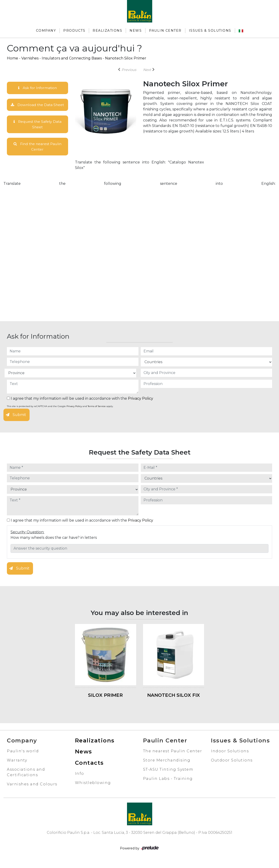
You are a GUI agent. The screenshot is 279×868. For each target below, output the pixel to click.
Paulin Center (165, 31)
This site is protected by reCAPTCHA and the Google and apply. (60, 412)
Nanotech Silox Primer (126, 58)
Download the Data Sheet (37, 108)
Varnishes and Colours (32, 790)
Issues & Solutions (210, 31)
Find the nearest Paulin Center (37, 153)
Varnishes (30, 58)
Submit (16, 421)
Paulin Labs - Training (168, 785)
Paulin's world (23, 757)
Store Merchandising (167, 766)
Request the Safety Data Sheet (37, 130)
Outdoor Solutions (232, 766)
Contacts (89, 769)
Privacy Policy (141, 405)
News (136, 31)
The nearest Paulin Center (173, 757)
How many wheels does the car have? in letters (54, 544)
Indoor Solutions (230, 757)
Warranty (17, 766)
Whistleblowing (93, 789)
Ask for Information (37, 88)
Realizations (107, 31)
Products (74, 31)
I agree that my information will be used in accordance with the (80, 405)
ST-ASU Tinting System (168, 776)
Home (12, 58)
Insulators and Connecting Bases (72, 58)
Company (46, 31)
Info (80, 780)
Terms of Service (97, 412)
